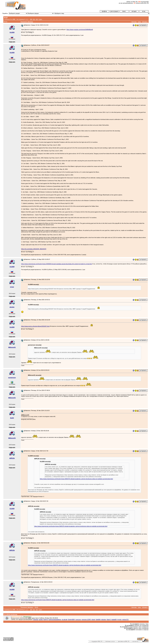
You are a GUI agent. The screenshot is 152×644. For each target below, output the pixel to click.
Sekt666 (98, 619)
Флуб (36, 607)
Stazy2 (109, 619)
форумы (134, 22)
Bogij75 (46, 619)
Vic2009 (12, 32)
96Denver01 (12, 347)
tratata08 (114, 619)
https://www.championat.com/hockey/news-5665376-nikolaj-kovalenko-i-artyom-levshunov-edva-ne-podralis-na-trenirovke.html (76, 479)
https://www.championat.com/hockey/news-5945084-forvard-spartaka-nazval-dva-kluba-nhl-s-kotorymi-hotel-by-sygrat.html (57, 264)
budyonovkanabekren (55, 619)
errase (12, 287)
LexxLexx (78, 619)
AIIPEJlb (12, 458)
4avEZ (12, 418)
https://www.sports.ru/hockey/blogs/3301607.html (35, 326)
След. (40, 19)
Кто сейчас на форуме (10, 614)
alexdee (12, 307)
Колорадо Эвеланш (27, 22)
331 (34, 19)
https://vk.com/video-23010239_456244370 (34, 249)
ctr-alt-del (64, 619)
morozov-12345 (86, 619)
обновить (145, 22)
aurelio (41, 619)
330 (31, 19)
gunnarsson (12, 378)
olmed (93, 619)
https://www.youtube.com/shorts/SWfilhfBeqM (80, 30)
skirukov (104, 619)
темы (139, 22)
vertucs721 (125, 619)
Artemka (36, 619)
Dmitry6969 (71, 619)
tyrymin (119, 619)
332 (37, 19)
